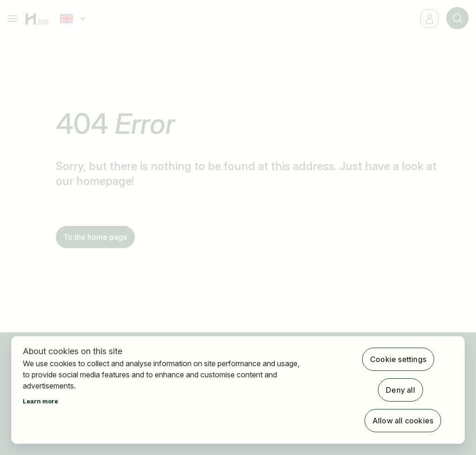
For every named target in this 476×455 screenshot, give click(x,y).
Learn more (40, 401)
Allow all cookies (403, 421)
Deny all (400, 390)
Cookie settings (398, 359)
